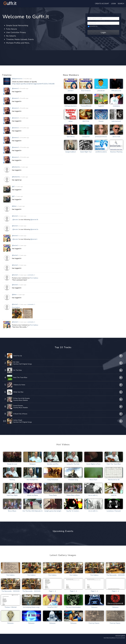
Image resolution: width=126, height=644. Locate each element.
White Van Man (18, 392)
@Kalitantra (16, 167)
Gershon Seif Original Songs (23, 364)
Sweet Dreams (18, 406)
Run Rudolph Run (32, 480)
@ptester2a (34, 229)
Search (121, 4)
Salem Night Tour (86, 152)
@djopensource (17, 79)
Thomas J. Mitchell (11, 607)
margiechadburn (71, 152)
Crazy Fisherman (53, 480)
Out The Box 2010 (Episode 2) (32, 511)
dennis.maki (116, 137)
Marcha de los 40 (114, 480)
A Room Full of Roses (20, 414)
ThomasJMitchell (86, 106)
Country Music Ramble (21, 400)
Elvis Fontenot (86, 91)
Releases (94, 607)
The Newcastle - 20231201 (115, 575)
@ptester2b (34, 220)
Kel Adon (16, 362)
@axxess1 (16, 88)
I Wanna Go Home (19, 385)
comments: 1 (31, 275)
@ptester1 (34, 239)
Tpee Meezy (71, 137)
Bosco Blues (12, 511)
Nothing (12, 480)
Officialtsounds (116, 91)
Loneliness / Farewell (114, 511)
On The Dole (17, 370)
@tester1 (15, 216)
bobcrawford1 (116, 121)
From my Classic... (94, 623)
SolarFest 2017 (52, 607)
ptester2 (71, 91)
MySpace (33, 464)
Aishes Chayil (18, 420)
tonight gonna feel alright (53, 511)
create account (102, 4)
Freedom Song (73, 480)
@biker (15, 206)
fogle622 (101, 106)
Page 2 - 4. (74, 591)
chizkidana (116, 106)
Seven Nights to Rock (93, 464)
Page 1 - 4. (52, 591)
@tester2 (15, 236)
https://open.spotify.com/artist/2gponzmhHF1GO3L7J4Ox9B (33, 84)
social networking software (110, 638)
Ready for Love (12, 464)
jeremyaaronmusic (101, 137)
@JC (14, 187)
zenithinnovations (101, 152)
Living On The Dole (73, 464)
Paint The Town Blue (20, 377)
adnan (71, 121)
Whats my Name (33, 495)
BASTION (86, 121)
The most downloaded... (73, 607)
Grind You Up (18, 356)
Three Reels (53, 495)
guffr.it (123, 636)
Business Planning (116, 152)
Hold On (114, 495)
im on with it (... (93, 495)
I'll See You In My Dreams (21, 398)
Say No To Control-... (73, 511)
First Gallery (34, 278)
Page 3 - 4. (94, 591)
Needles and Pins (53, 464)
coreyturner (86, 137)
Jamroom (123, 638)
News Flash (93, 480)
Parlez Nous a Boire (73, 495)
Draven (101, 121)
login (113, 4)
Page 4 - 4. (115, 591)
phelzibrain (101, 91)
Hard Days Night (12, 495)
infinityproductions (71, 106)
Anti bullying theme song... (31, 607)
